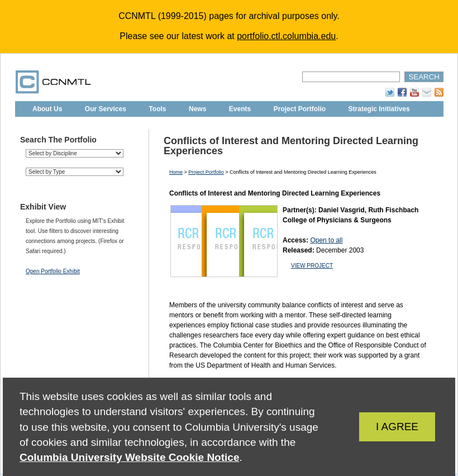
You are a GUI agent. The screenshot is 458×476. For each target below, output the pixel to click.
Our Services (106, 109)
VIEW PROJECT (312, 266)
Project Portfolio (300, 109)
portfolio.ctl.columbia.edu (286, 36)
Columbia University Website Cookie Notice (129, 457)
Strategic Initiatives (379, 109)
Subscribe (427, 92)
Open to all (326, 240)
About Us (47, 109)
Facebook (402, 92)
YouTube (414, 92)
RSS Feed (439, 92)
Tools (157, 109)
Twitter (390, 92)
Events (240, 109)
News (197, 109)
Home (176, 172)
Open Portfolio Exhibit (53, 271)
